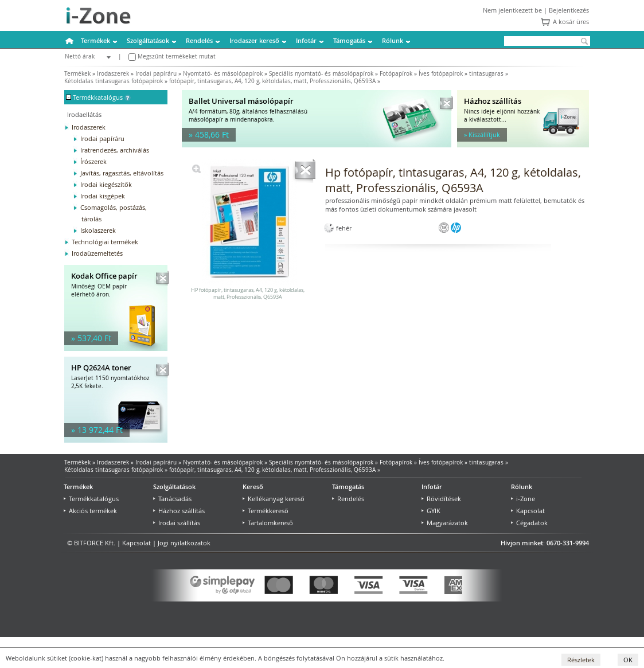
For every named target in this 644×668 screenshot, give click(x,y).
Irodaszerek (113, 74)
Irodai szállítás (177, 523)
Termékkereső (266, 511)
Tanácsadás (172, 499)
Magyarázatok (445, 523)
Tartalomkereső (268, 523)
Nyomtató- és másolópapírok (223, 74)
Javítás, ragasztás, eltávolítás (122, 173)
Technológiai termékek (105, 242)
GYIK (431, 511)
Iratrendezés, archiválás (115, 150)
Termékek (95, 40)
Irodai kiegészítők (106, 184)
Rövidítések (441, 499)
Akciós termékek (90, 511)
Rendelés (199, 40)
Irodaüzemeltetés (97, 253)
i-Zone (523, 499)
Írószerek (93, 161)
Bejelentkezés (569, 10)
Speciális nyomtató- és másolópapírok (321, 74)
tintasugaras (486, 74)
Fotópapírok (396, 74)
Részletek (581, 660)
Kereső (253, 487)
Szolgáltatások (148, 40)
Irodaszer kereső (254, 40)
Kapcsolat (528, 511)
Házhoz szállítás (179, 511)
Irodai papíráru (156, 74)
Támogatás (349, 40)
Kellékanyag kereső (274, 499)
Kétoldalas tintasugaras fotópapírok (114, 81)
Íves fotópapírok (441, 74)
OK (628, 660)
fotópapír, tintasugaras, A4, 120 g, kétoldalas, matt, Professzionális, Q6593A (272, 81)
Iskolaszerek (98, 230)
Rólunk (393, 40)
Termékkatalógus (91, 499)
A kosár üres (571, 22)
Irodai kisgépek (103, 196)
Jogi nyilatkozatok (184, 543)
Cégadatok (529, 523)
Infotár (306, 40)
